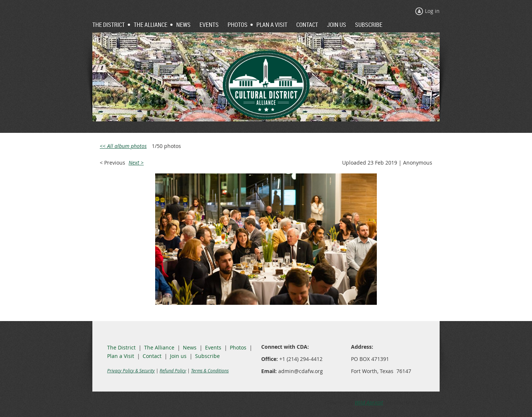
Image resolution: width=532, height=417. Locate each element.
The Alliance (159, 347)
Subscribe (207, 356)
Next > (136, 163)
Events (213, 347)
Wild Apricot (369, 402)
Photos (238, 347)
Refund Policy (173, 371)
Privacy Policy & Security (131, 371)
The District (121, 347)
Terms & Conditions (210, 371)
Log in (432, 11)
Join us (178, 356)
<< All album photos (123, 146)
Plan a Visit (121, 356)
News (190, 347)
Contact (152, 356)
